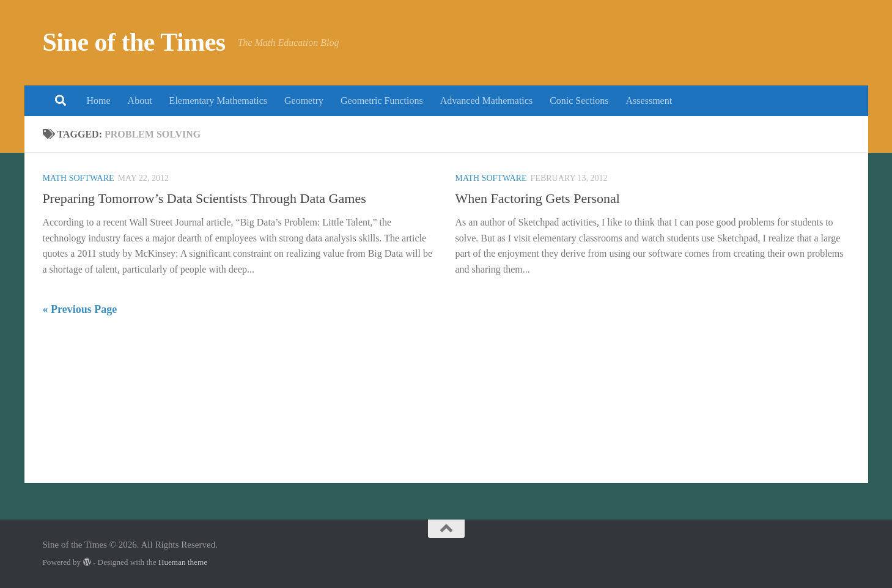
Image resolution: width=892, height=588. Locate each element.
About (140, 101)
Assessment (649, 101)
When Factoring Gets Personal (538, 198)
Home (99, 101)
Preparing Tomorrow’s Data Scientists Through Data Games (205, 198)
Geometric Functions (382, 101)
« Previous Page (80, 309)
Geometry (304, 101)
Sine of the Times (134, 42)
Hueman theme (183, 562)
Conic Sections (579, 101)
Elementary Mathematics (218, 101)
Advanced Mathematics (487, 101)
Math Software (79, 178)
